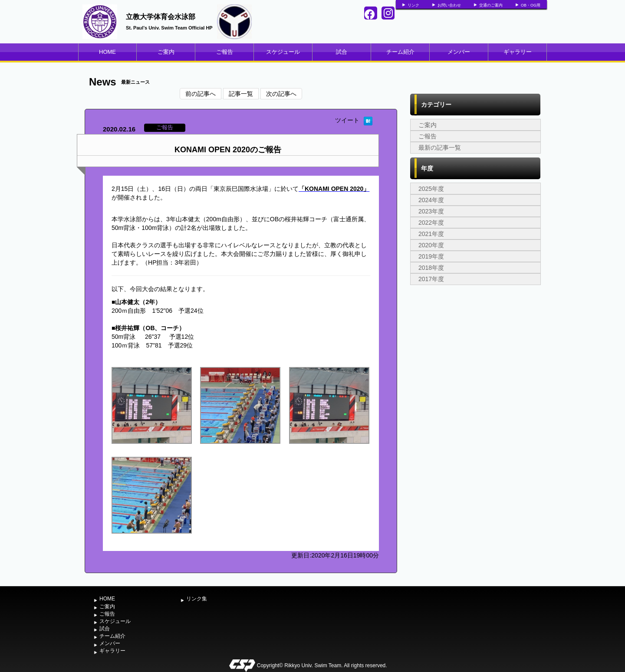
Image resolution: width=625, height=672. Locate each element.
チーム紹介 (400, 52)
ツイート (347, 120)
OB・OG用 (531, 5)
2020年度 (431, 245)
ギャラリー (518, 52)
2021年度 (431, 234)
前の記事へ (201, 94)
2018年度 (431, 268)
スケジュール (283, 52)
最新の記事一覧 (440, 148)
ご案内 (166, 52)
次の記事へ (281, 94)
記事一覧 (241, 94)
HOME (107, 52)
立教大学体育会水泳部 (161, 17)
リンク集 (197, 599)
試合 (342, 52)
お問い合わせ (449, 5)
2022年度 (431, 223)
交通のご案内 (491, 5)
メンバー (459, 52)
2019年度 (431, 256)
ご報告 (225, 52)
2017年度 (431, 279)
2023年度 (431, 211)
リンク (413, 5)
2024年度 (431, 200)
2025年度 (431, 189)
